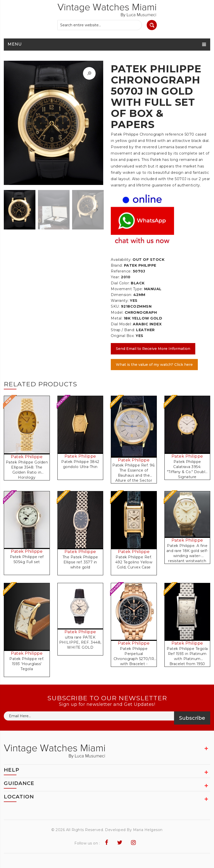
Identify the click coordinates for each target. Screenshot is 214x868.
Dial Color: (120, 283)
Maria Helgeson (148, 830)
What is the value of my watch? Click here (154, 365)
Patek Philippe (27, 457)
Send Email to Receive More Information (153, 349)
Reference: (121, 271)
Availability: (121, 260)
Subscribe (192, 718)
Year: (115, 277)
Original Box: (123, 336)
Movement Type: (127, 289)
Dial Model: (121, 324)
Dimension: (121, 295)
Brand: (117, 265)
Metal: (117, 318)
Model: (117, 312)
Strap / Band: (123, 330)
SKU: (115, 306)
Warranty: (120, 301)
